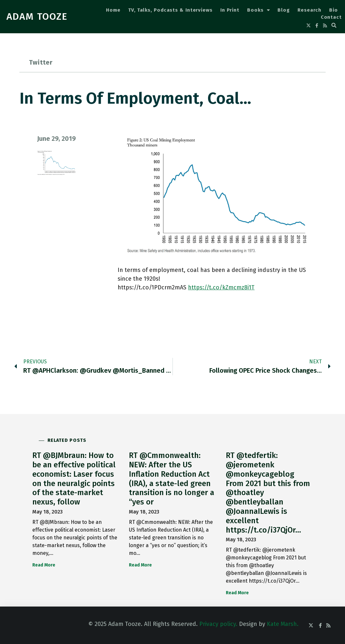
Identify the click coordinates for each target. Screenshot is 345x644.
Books (258, 10)
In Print (230, 10)
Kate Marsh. (283, 624)
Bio (334, 10)
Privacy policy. (218, 624)
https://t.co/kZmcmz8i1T (221, 287)
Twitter (41, 62)
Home (113, 10)
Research (309, 10)
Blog (284, 10)
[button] (334, 26)
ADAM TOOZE (37, 16)
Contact (331, 17)
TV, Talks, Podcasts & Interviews (170, 10)
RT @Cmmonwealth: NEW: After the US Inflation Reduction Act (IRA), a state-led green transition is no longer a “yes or (172, 479)
